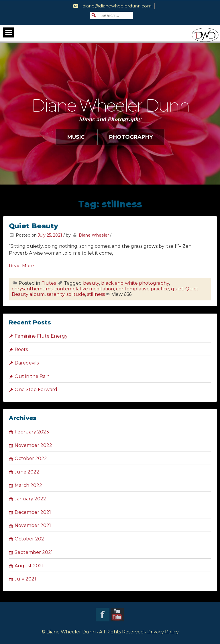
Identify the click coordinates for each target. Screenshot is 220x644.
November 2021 (33, 525)
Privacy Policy (163, 632)
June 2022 (27, 472)
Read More (21, 266)
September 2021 (34, 552)
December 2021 (33, 512)
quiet (177, 289)
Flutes (49, 283)
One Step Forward (36, 390)
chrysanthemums (32, 289)
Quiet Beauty (34, 226)
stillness (96, 294)
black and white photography (135, 283)
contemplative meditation (84, 289)
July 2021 (25, 579)
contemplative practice (143, 289)
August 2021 (29, 566)
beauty (91, 283)
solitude (76, 294)
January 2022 (30, 499)
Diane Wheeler (94, 235)
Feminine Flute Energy (41, 336)
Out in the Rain (32, 376)
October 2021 (30, 539)
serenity (56, 294)
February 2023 (32, 432)
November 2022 (33, 445)
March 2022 (28, 485)
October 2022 (31, 458)
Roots (21, 349)
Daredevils (27, 363)
